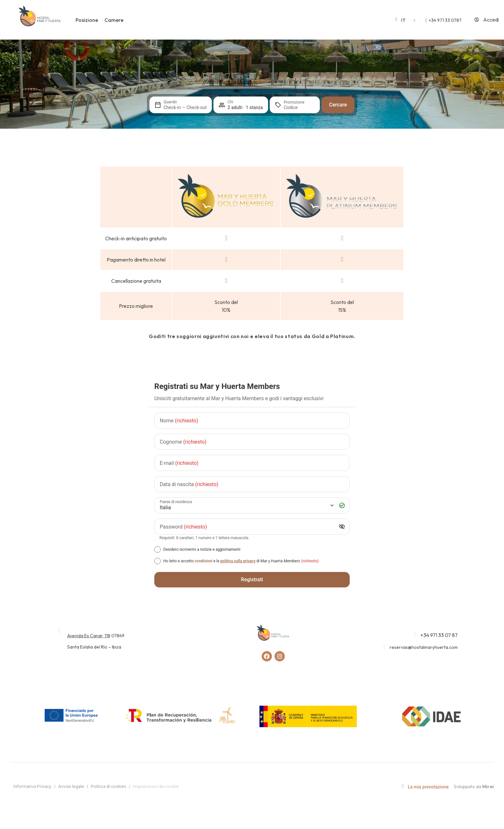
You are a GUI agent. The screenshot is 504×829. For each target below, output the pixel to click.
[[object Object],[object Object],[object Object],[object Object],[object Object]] (157, 561)
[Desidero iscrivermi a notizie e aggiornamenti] (157, 549)
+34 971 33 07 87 (439, 635)
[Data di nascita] (252, 484)
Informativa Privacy (32, 786)
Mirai (488, 787)
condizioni (204, 561)
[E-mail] (252, 463)
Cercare (338, 105)
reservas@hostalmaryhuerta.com (424, 647)
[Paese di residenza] (246, 506)
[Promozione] (299, 107)
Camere (114, 20)
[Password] (247, 527)
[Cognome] (252, 442)
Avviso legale (71, 786)
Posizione (87, 20)
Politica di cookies (108, 786)
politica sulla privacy (238, 561)
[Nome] (252, 421)
